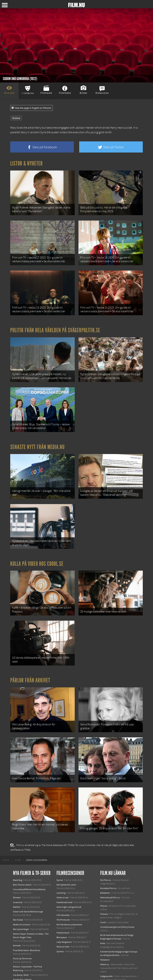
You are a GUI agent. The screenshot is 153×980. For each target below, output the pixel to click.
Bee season (62, 928)
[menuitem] (6, 850)
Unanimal (18, 892)
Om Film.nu (106, 870)
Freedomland (63, 923)
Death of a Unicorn (22, 915)
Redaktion (105, 883)
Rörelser (17, 888)
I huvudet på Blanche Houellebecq (29, 880)
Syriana (60, 941)
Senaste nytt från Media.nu (37, 443)
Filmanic (104, 904)
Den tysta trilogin (21, 919)
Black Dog (18, 870)
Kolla (103, 933)
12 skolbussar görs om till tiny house (117, 917)
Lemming (61, 883)
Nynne (60, 870)
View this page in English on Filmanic (32, 108)
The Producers (63, 910)
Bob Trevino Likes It (22, 875)
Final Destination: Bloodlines (27, 940)
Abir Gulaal (18, 910)
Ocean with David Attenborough (28, 902)
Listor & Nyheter (26, 163)
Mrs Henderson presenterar (69, 915)
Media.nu (105, 955)
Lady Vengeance (64, 932)
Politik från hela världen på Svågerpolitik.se (55, 328)
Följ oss (104, 896)
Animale (17, 936)
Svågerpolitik (106, 966)
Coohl (103, 912)
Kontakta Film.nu (108, 878)
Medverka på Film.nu (110, 888)
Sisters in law (63, 888)
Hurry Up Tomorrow (22, 949)
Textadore (105, 950)
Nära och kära (63, 937)
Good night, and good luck (69, 897)
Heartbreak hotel (65, 892)
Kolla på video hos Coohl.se (37, 558)
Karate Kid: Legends (22, 970)
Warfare (17, 897)
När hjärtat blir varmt (66, 875)
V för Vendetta (63, 905)
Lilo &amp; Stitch (21, 965)
